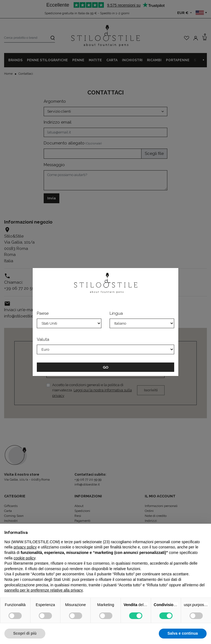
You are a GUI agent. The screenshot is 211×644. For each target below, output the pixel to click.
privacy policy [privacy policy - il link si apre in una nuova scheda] (25, 547)
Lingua (116, 313)
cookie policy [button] (24, 558)
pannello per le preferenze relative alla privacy (44, 590)
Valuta (43, 339)
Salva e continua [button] (183, 633)
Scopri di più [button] (25, 633)
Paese (43, 313)
